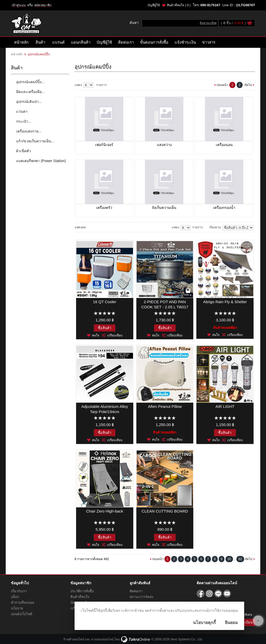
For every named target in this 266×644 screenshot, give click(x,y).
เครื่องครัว (104, 208)
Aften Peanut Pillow (165, 406)
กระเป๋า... (24, 121)
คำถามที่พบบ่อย (23, 603)
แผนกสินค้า (81, 42)
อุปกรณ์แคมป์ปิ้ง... (30, 82)
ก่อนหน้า (222, 85)
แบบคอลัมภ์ (89, 227)
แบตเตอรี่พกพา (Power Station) (41, 161)
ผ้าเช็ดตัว (24, 151)
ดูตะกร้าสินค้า (250, 23)
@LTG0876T (245, 5)
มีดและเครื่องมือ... (30, 92)
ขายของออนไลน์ (102, 639)
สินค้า (40, 42)
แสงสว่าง (164, 145)
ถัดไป (248, 85)
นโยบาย (17, 608)
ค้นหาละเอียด (208, 23)
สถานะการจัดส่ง (141, 597)
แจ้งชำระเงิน (185, 42)
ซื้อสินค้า (105, 328)
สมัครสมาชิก (43, 5)
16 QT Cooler (105, 302)
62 (240, 559)
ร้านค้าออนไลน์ (74, 639)
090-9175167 (210, 5)
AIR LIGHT (225, 406)
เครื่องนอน (224, 145)
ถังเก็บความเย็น (164, 208)
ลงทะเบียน (245, 622)
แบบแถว (95, 227)
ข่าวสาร (209, 42)
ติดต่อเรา (126, 42)
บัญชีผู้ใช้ (154, 5)
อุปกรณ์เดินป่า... (29, 102)
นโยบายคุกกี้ (204, 623)
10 (229, 559)
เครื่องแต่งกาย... (29, 131)
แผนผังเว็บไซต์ (22, 614)
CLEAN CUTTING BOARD (165, 511)
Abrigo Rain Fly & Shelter (225, 302)
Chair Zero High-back (105, 511)
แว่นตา (22, 111)
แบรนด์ (58, 42)
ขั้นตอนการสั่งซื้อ (154, 42)
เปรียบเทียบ (115, 335)
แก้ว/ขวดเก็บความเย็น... (35, 141)
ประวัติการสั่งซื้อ (82, 591)
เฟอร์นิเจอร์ (104, 145)
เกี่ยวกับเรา (19, 591)
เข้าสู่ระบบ (19, 5)
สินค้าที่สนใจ (179, 5)
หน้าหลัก (21, 42)
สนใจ (96, 335)
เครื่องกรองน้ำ (224, 208)
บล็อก (15, 597)
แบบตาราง (100, 227)
